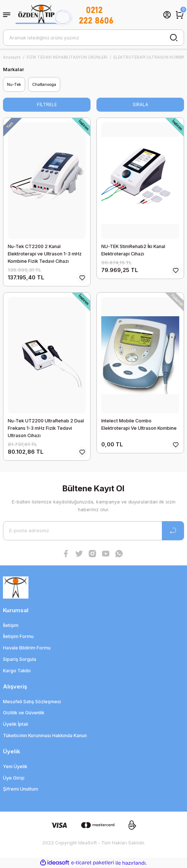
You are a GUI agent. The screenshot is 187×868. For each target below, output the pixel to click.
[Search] (93, 38)
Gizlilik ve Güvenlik (24, 713)
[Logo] (64, 15)
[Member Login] (167, 15)
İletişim (11, 625)
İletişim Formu (18, 636)
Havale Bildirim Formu (27, 648)
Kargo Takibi (17, 671)
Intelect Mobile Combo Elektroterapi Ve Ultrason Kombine (139, 424)
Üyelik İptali (16, 724)
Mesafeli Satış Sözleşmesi (32, 702)
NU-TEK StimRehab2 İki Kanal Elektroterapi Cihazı (133, 250)
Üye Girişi (14, 778)
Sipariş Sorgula (20, 659)
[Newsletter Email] (93, 531)
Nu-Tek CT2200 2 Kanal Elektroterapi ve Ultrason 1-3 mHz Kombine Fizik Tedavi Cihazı (45, 254)
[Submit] (173, 531)
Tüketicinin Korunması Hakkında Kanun (45, 735)
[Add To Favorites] (82, 278)
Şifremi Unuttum (21, 789)
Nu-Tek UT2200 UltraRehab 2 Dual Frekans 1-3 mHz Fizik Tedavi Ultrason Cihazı (46, 428)
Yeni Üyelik (15, 766)
